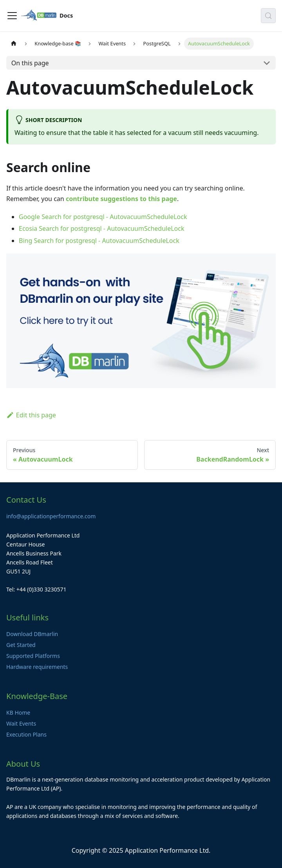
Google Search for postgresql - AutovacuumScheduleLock (103, 217)
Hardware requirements (37, 667)
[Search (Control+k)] (268, 16)
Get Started (21, 645)
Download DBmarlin (32, 634)
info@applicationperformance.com (51, 516)
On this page (30, 63)
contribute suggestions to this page (121, 199)
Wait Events (21, 723)
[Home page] (14, 44)
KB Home (18, 713)
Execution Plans (26, 734)
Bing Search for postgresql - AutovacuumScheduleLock (99, 241)
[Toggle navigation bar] (12, 16)
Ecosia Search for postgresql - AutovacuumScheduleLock (101, 228)
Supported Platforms (33, 656)
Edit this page (31, 415)
